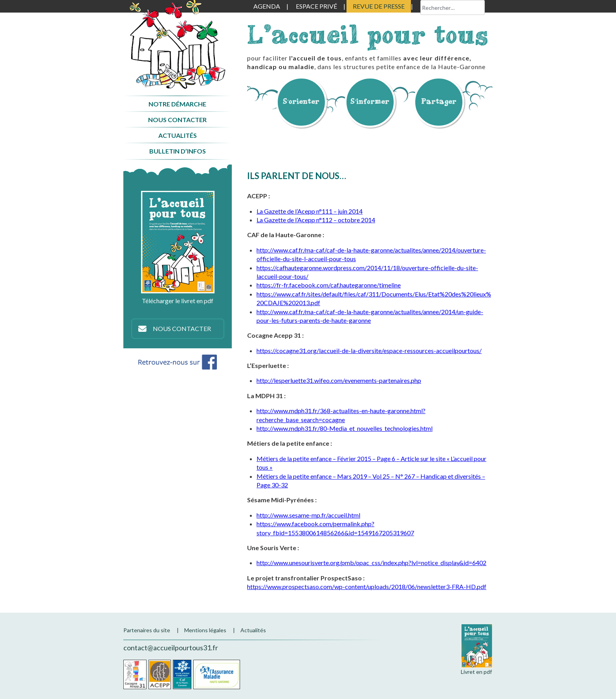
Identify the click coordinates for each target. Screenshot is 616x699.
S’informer (370, 101)
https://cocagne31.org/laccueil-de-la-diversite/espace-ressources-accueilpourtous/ (369, 350)
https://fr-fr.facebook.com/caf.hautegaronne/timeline (329, 285)
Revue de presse (379, 6)
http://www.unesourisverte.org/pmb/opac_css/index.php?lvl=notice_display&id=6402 (371, 563)
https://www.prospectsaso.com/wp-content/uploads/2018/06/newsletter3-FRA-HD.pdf (367, 586)
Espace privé (316, 6)
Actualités (178, 135)
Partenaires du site (147, 630)
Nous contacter (177, 120)
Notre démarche (177, 104)
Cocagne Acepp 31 (135, 674)
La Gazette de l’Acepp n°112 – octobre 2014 (316, 220)
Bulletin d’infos (178, 151)
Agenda (267, 6)
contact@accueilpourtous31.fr (171, 648)
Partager (439, 101)
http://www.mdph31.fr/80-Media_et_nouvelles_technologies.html (345, 428)
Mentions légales (205, 630)
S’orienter (301, 101)
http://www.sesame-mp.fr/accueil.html (308, 515)
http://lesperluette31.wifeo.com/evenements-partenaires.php (339, 380)
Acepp (160, 674)
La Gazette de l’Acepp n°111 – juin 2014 (310, 211)
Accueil (177, 45)
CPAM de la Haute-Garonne (217, 674)
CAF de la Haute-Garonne (182, 674)
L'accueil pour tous (368, 34)
